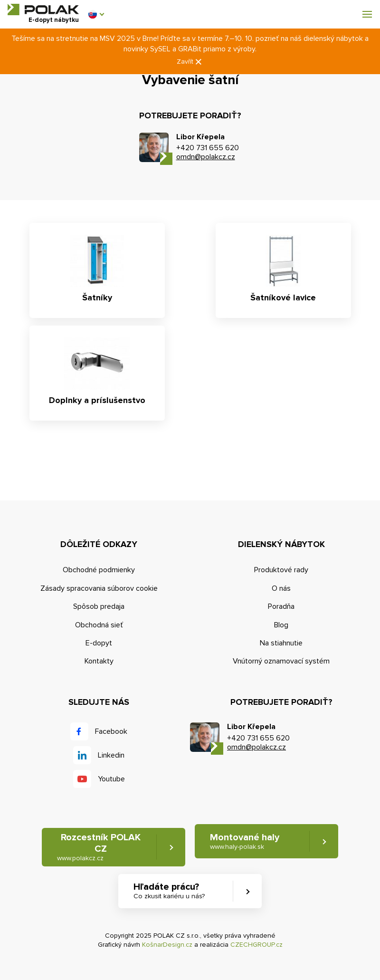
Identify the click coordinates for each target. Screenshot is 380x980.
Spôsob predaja (99, 606)
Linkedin (111, 755)
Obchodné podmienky (99, 570)
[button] (96, 14)
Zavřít (190, 62)
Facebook (111, 731)
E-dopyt (99, 643)
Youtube (111, 779)
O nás (281, 588)
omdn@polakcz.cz (206, 157)
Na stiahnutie (281, 643)
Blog (281, 625)
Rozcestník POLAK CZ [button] (99, 847)
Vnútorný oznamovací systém (281, 661)
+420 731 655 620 (208, 148)
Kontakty (99, 661)
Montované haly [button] (245, 841)
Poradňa (281, 606)
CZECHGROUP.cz (256, 945)
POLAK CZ (43, 10)
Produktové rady (281, 570)
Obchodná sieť (99, 625)
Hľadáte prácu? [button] (169, 891)
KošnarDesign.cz (167, 945)
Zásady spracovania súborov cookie (99, 588)
